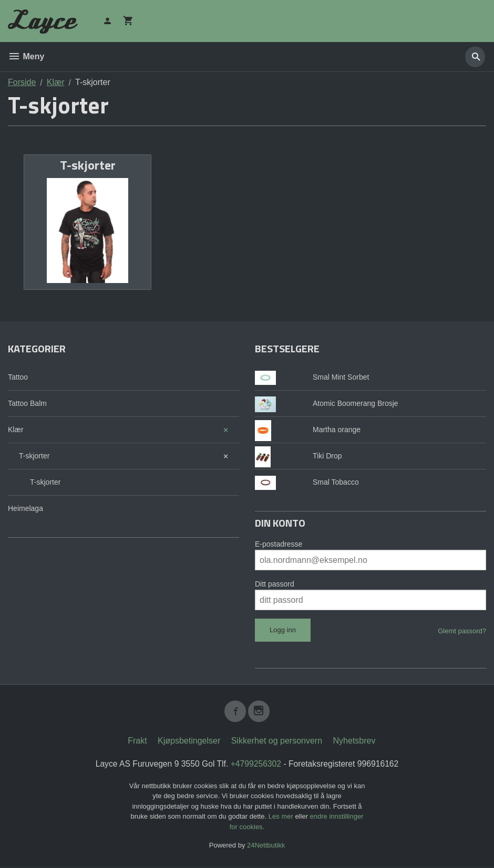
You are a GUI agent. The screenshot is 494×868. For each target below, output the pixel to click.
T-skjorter (34, 456)
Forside (22, 82)
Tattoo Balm (27, 403)
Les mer (282, 818)
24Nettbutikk (266, 847)
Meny (26, 56)
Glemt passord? (462, 631)
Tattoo (18, 377)
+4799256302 (256, 765)
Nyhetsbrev (354, 742)
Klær (16, 430)
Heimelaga (25, 508)
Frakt (137, 742)
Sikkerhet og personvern (277, 742)
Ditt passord (275, 584)
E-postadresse (279, 544)
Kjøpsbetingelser (189, 742)
